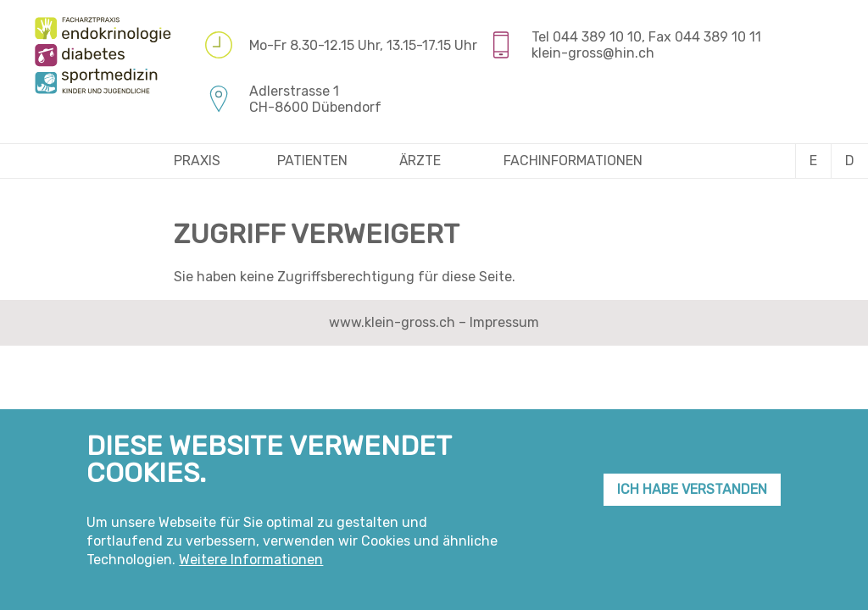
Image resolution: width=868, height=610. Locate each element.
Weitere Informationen (251, 567)
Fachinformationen (573, 161)
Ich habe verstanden (692, 496)
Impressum (504, 322)
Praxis (197, 161)
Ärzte (420, 161)
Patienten (312, 161)
